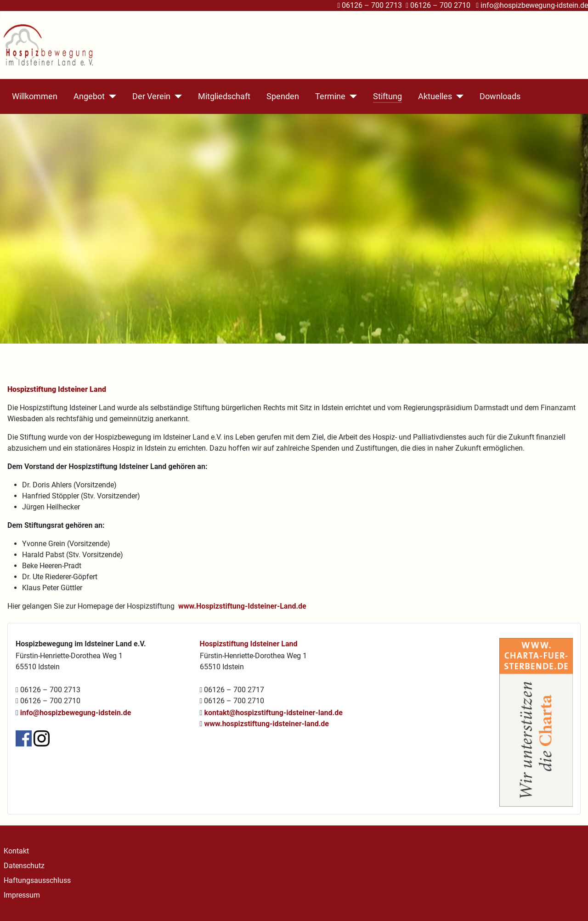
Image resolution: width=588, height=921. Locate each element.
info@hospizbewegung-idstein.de (534, 5)
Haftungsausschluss (37, 880)
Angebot (89, 96)
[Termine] (351, 96)
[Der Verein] (176, 96)
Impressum (22, 895)
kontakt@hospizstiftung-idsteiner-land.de (273, 713)
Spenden (283, 96)
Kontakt (16, 851)
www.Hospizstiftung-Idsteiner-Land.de (242, 606)
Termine (330, 96)
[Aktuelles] (458, 96)
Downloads (500, 96)
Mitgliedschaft (224, 96)
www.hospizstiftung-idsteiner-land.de (266, 724)
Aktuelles (435, 96)
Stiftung (387, 96)
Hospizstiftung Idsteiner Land (249, 644)
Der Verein (151, 96)
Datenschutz (24, 866)
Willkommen (35, 96)
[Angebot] (110, 96)
